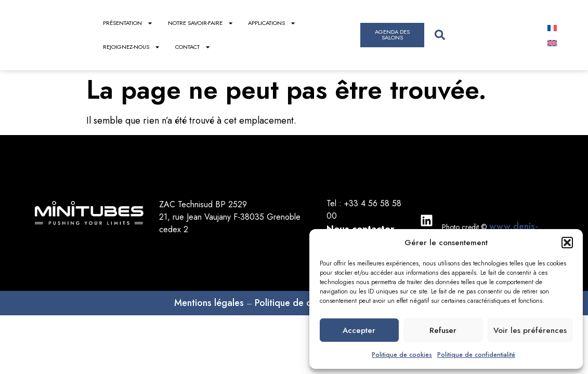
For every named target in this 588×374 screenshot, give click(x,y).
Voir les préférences (530, 330)
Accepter (359, 330)
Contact (193, 47)
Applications (272, 23)
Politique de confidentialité (476, 355)
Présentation (128, 23)
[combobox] (481, 35)
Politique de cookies (402, 355)
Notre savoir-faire (201, 23)
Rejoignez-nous (132, 47)
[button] (567, 243)
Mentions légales (209, 303)
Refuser (443, 330)
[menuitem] (552, 27)
